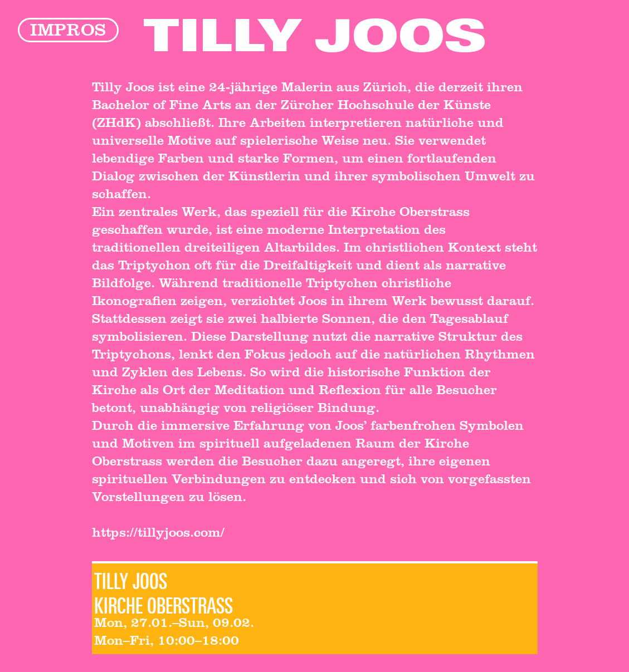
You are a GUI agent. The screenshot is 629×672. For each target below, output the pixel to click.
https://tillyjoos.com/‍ (158, 534)
